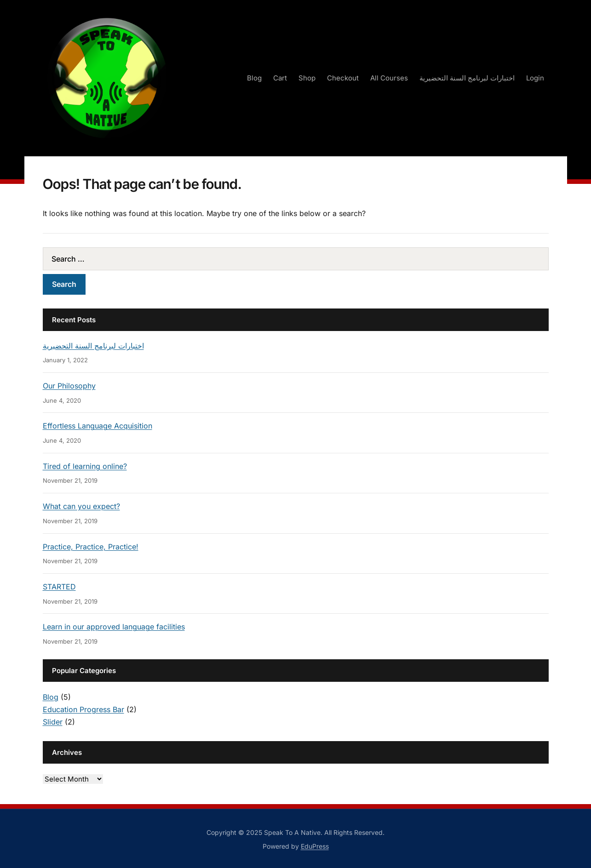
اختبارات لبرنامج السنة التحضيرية (467, 78)
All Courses (389, 78)
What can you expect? (81, 506)
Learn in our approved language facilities (114, 627)
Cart (280, 78)
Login (535, 78)
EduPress (315, 846)
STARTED (59, 587)
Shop (307, 78)
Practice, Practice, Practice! (91, 547)
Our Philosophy (69, 386)
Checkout (343, 78)
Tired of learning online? (85, 466)
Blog (254, 78)
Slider (53, 722)
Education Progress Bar (83, 709)
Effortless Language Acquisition (98, 426)
